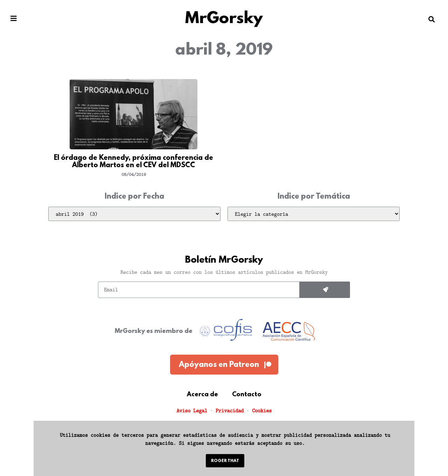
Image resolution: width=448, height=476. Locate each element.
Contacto (247, 395)
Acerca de (202, 395)
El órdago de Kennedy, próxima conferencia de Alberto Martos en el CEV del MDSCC (134, 162)
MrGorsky (224, 19)
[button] (14, 19)
